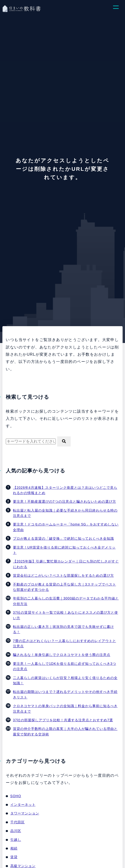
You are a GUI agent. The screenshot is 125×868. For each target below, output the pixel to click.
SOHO (16, 796)
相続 (14, 848)
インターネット (23, 805)
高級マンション (23, 866)
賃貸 (14, 857)
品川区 (16, 831)
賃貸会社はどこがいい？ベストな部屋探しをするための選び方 (63, 575)
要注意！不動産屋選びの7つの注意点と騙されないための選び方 (65, 501)
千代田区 (18, 822)
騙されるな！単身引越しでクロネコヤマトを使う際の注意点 (62, 655)
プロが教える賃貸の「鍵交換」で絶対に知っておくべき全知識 (63, 538)
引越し (16, 840)
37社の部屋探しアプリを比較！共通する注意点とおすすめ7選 (63, 720)
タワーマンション (25, 813)
